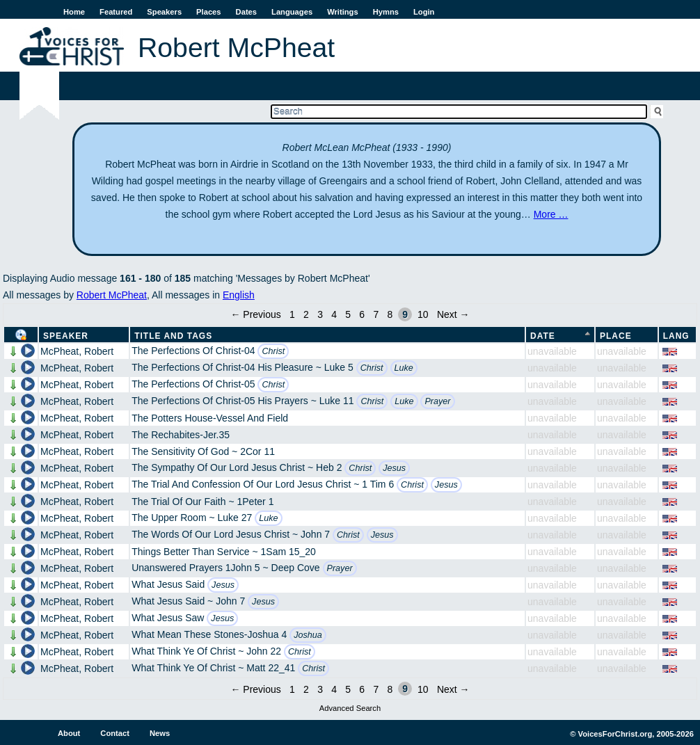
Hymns (386, 12)
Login (424, 12)
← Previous (255, 314)
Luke (404, 368)
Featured (116, 12)
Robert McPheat (112, 295)
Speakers (164, 12)
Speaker (66, 336)
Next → (453, 314)
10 (423, 314)
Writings (343, 12)
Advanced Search (350, 708)
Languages (292, 12)
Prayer (437, 401)
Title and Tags (173, 336)
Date (543, 336)
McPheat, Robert (77, 351)
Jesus (394, 468)
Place (616, 336)
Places (208, 12)
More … (551, 214)
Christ (273, 351)
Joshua (308, 635)
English (239, 295)
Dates (246, 12)
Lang (676, 336)
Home (74, 12)
